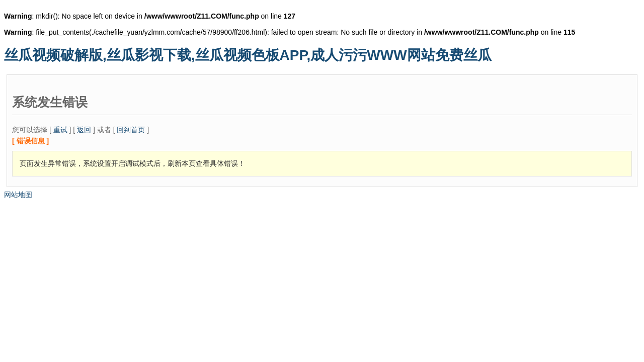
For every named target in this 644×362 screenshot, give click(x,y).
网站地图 (18, 195)
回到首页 (131, 130)
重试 (60, 130)
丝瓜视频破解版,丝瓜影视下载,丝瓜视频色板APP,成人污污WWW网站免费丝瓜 (248, 55)
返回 (84, 130)
